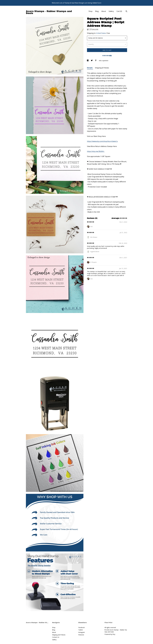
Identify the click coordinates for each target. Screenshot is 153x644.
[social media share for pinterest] (96, 61)
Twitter (81, 630)
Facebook (81, 627)
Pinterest (81, 635)
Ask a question (104, 61)
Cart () (119, 11)
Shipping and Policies (59, 635)
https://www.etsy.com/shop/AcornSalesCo (102, 141)
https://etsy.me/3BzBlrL (96, 151)
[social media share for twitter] (92, 61)
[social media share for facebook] (88, 61)
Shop (90, 11)
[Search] (126, 12)
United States (101, 33)
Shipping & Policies (102, 68)
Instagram (82, 632)
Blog (97, 11)
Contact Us (56, 637)
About (104, 11)
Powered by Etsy (110, 634)
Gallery (111, 11)
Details (90, 68)
